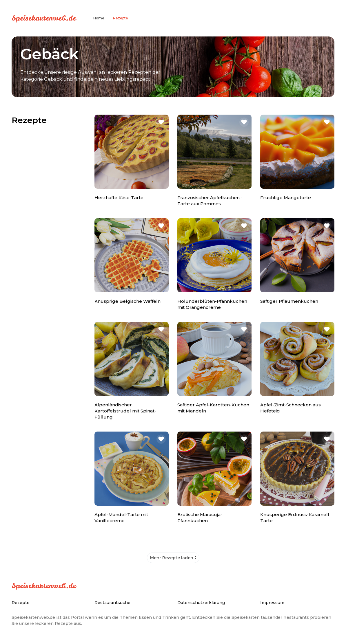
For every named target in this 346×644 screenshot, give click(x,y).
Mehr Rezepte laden (172, 558)
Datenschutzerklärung (201, 603)
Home (99, 18)
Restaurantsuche (112, 603)
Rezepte (121, 18)
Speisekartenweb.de (44, 18)
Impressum (272, 603)
